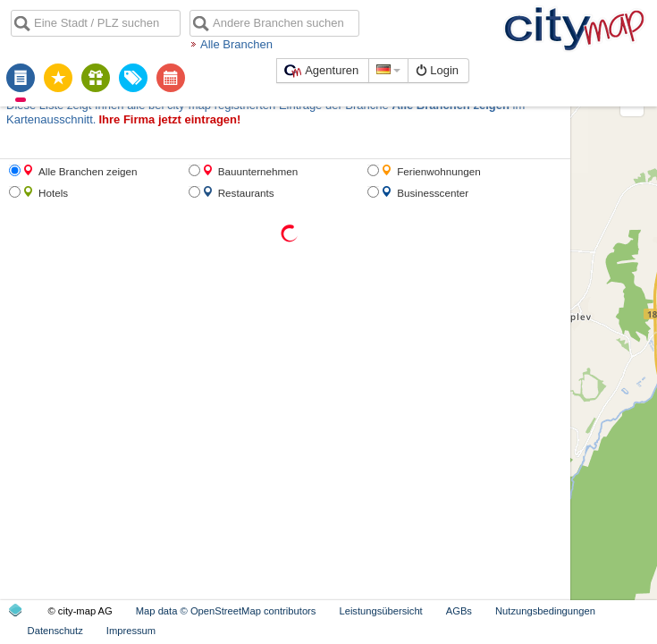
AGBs (360, 631)
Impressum (623, 631)
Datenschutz (547, 631)
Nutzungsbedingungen (446, 631)
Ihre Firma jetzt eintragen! (69, 103)
